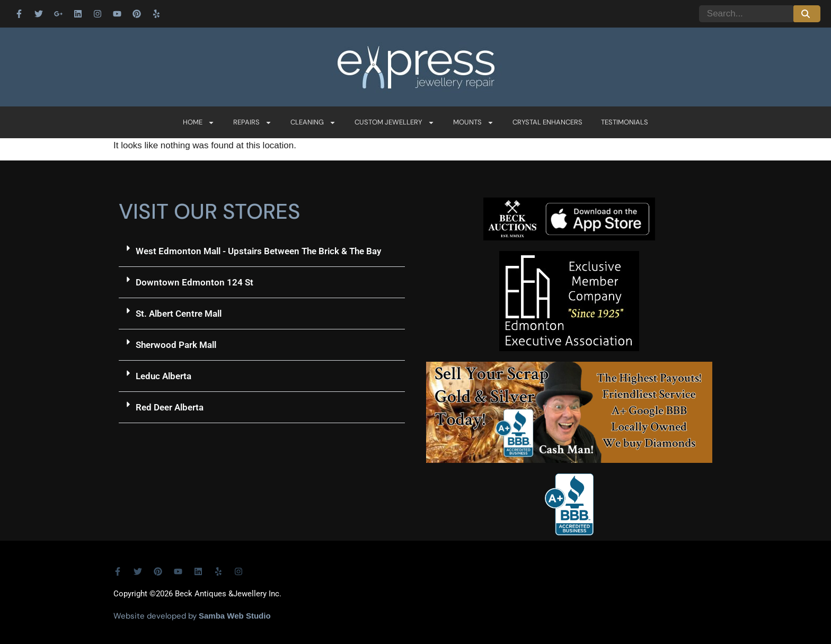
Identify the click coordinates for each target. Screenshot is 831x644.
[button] (262, 251)
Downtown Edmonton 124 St (195, 282)
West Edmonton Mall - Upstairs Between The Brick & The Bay (258, 251)
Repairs (253, 123)
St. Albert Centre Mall (179, 314)
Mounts (474, 123)
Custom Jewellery (395, 123)
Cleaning (313, 123)
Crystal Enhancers (547, 122)
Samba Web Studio (235, 616)
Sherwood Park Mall (176, 345)
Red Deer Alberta (170, 407)
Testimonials (625, 122)
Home (199, 123)
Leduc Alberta (163, 376)
